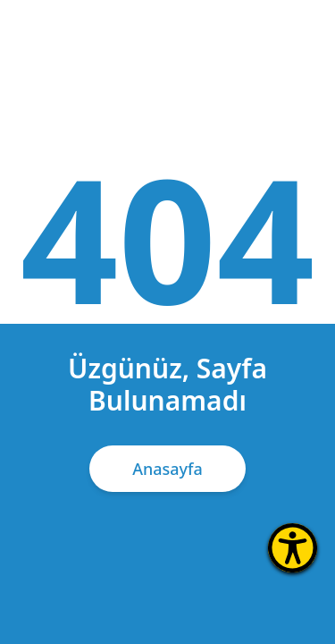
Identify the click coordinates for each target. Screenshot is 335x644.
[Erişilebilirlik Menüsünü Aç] (293, 548)
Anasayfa (167, 469)
